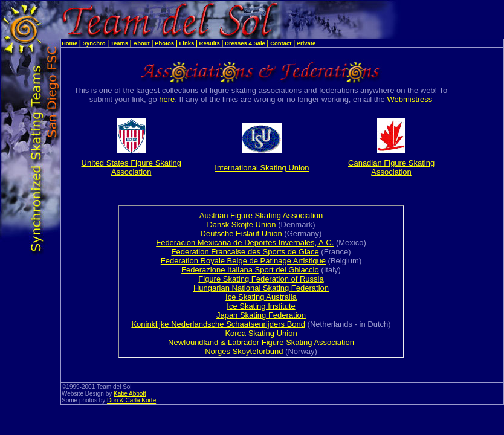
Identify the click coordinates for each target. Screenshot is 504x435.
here (167, 99)
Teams (119, 43)
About (141, 43)
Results (210, 43)
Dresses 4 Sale (245, 43)
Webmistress (409, 99)
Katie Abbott (130, 394)
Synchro (94, 43)
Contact (281, 43)
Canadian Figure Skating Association (391, 167)
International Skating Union (262, 168)
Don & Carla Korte (131, 400)
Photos (164, 43)
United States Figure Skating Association (131, 167)
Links (187, 43)
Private (306, 43)
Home (69, 43)
